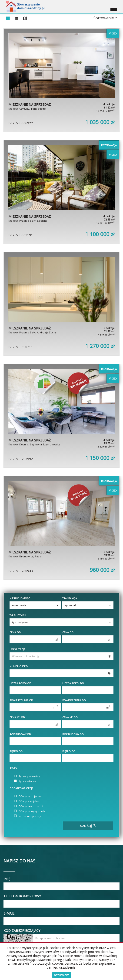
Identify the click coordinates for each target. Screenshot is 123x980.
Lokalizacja (17, 649)
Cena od (15, 632)
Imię (7, 879)
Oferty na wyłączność (30, 811)
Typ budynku (18, 615)
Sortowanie (105, 18)
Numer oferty (19, 666)
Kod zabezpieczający (22, 931)
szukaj (88, 826)
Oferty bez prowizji (29, 806)
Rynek (13, 768)
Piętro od (16, 751)
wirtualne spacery (28, 816)
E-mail (9, 913)
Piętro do (69, 751)
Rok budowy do (73, 734)
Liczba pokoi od (20, 683)
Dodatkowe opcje (21, 788)
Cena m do (70, 717)
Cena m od (17, 717)
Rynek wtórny (25, 781)
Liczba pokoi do (73, 683)
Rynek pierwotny (27, 776)
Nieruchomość (20, 598)
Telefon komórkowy (22, 896)
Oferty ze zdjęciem (28, 796)
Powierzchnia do (74, 700)
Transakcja (70, 598)
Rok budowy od (20, 734)
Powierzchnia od (21, 700)
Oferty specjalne (27, 801)
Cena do (68, 632)
